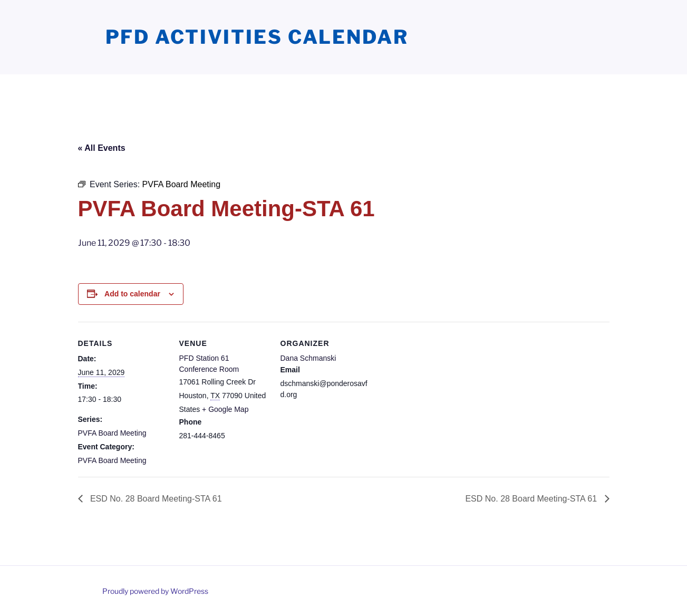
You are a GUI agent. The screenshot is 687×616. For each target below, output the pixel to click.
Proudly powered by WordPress (155, 591)
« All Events (102, 148)
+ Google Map (225, 409)
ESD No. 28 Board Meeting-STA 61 (155, 499)
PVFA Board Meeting (112, 433)
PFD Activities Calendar (257, 37)
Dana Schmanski (308, 358)
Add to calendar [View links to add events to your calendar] (132, 294)
